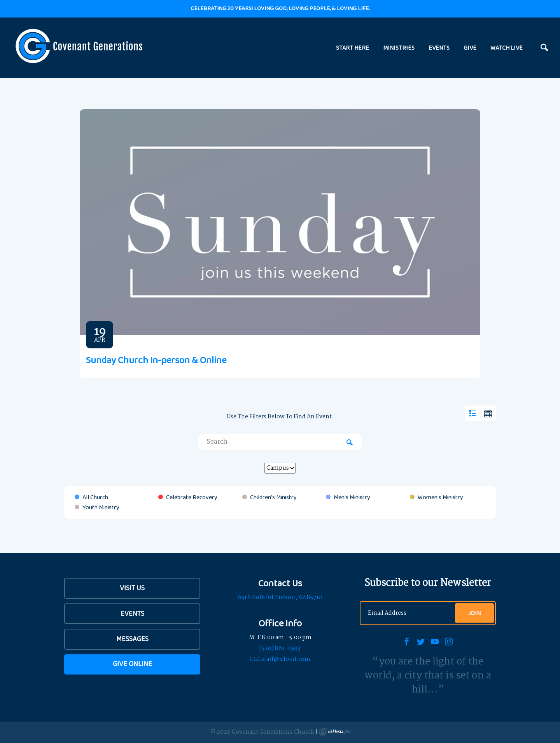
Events (132, 614)
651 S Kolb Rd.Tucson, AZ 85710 (280, 598)
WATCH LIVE (507, 48)
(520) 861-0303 (280, 649)
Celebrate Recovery (192, 497)
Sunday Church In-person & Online (156, 360)
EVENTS (439, 48)
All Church (95, 497)
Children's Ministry (273, 497)
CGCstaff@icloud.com (280, 659)
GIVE (470, 48)
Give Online (132, 664)
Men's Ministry (352, 497)
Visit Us (132, 588)
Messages (132, 639)
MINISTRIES (399, 48)
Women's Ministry (440, 497)
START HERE (353, 48)
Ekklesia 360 (334, 732)
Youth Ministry (101, 507)
